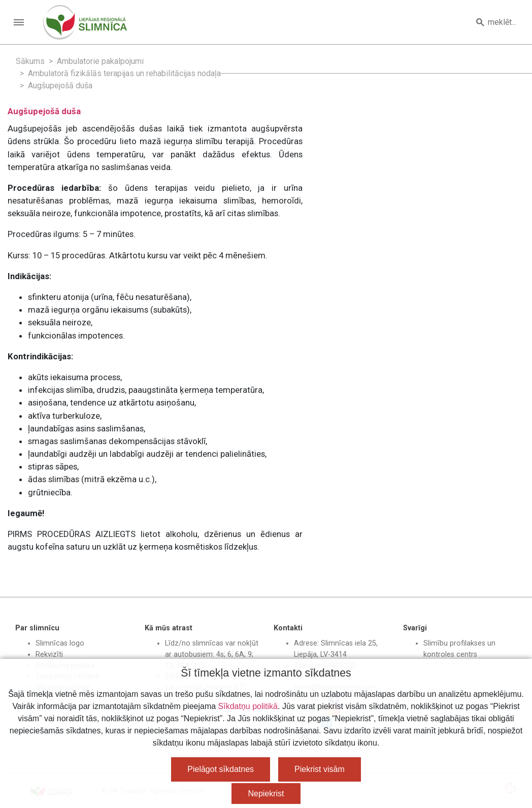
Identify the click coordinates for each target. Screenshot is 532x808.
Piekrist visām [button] (320, 769)
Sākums (30, 61)
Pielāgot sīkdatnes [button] (221, 769)
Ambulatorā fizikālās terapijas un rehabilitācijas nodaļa (124, 73)
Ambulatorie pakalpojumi (100, 61)
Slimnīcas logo (60, 643)
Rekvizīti (49, 654)
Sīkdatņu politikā (248, 706)
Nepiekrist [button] (266, 794)
